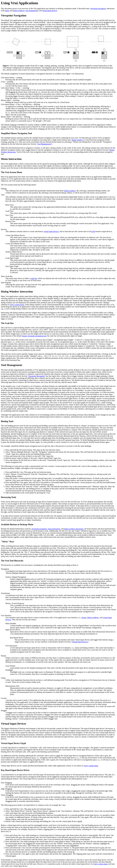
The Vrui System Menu (11, 172)
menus (7, 11)
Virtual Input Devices (13, 724)
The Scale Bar (7, 323)
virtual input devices (50, 11)
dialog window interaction (74, 529)
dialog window (77, 140)
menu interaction (54, 529)
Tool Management (11, 365)
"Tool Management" (44, 144)
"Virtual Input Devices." (80, 642)
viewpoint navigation (98, 9)
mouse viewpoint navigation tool (34, 336)
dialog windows (19, 11)
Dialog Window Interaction (17, 292)
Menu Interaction (11, 159)
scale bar (34, 278)
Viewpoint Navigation (14, 15)
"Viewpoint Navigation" (37, 376)
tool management (32, 11)
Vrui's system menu (17, 305)
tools (93, 231)
